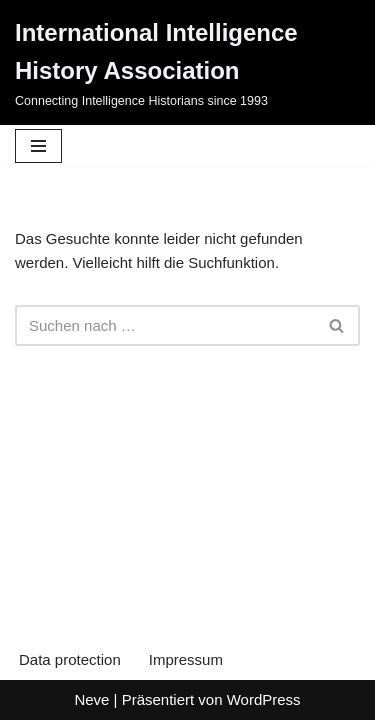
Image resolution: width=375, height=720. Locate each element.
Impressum (186, 659)
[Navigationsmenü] (38, 146)
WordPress (264, 699)
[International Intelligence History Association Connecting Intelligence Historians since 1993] (187, 62)
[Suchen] (165, 325)
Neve (91, 699)
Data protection (70, 659)
